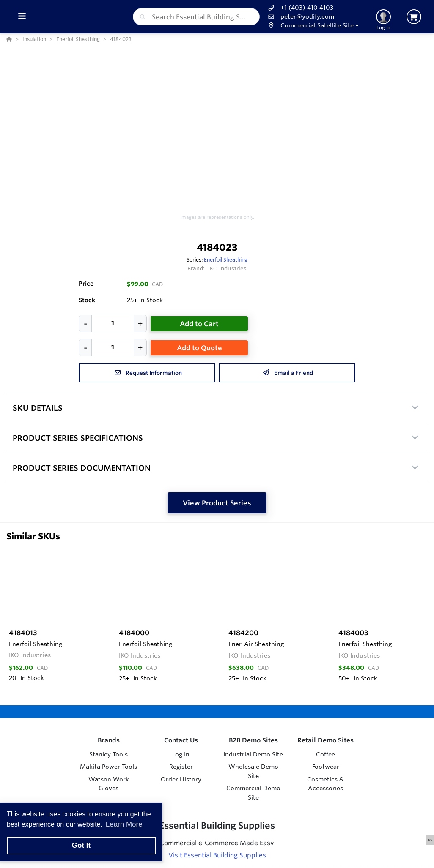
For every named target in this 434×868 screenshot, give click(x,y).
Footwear (326, 767)
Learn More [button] (124, 824)
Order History (181, 779)
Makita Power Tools (108, 767)
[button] (312, 26)
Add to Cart (199, 324)
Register (181, 767)
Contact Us (181, 740)
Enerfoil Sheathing (226, 259)
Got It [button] (81, 845)
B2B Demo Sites (253, 740)
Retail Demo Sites (325, 740)
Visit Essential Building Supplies (217, 855)
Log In (181, 754)
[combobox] (196, 17)
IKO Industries (228, 268)
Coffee (325, 754)
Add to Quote (199, 348)
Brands (109, 740)
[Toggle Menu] (22, 17)
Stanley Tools (108, 754)
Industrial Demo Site (253, 754)
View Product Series (217, 503)
